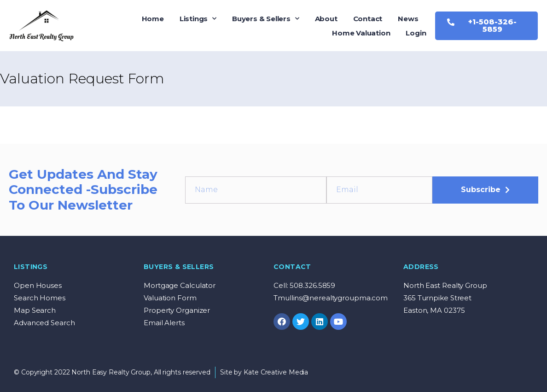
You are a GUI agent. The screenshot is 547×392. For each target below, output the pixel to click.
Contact (368, 19)
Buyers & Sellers (266, 19)
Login (416, 33)
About (326, 19)
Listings (198, 19)
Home (153, 19)
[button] (486, 26)
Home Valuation (361, 33)
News (408, 19)
